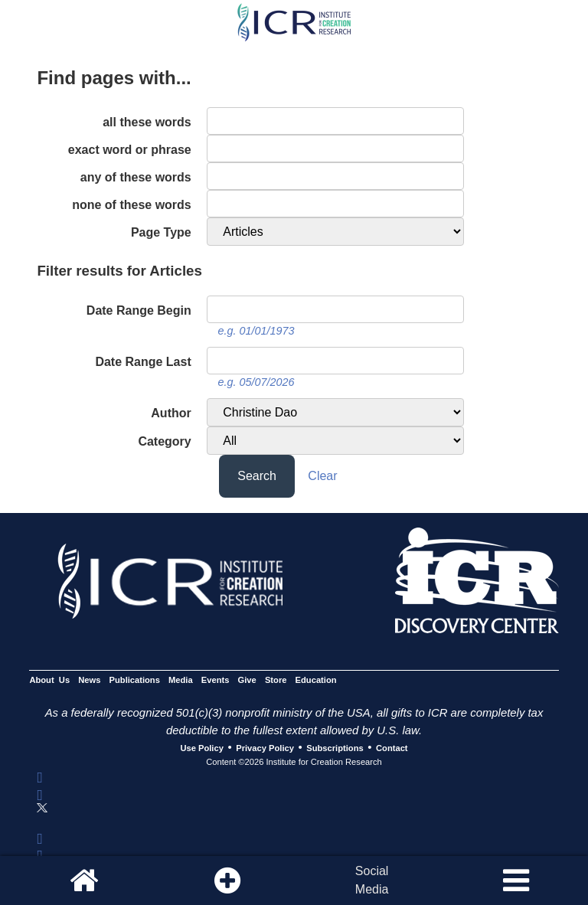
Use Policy (201, 748)
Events (216, 680)
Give (247, 680)
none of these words (132, 205)
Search (257, 476)
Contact (392, 748)
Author (171, 413)
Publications (135, 680)
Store (276, 680)
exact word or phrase (130, 150)
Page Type (161, 232)
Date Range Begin (139, 310)
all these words (147, 122)
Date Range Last (143, 362)
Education (316, 680)
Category (164, 441)
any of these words (136, 177)
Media (181, 680)
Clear (322, 476)
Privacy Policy (265, 748)
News (89, 680)
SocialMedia (372, 880)
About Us (49, 680)
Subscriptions (335, 748)
